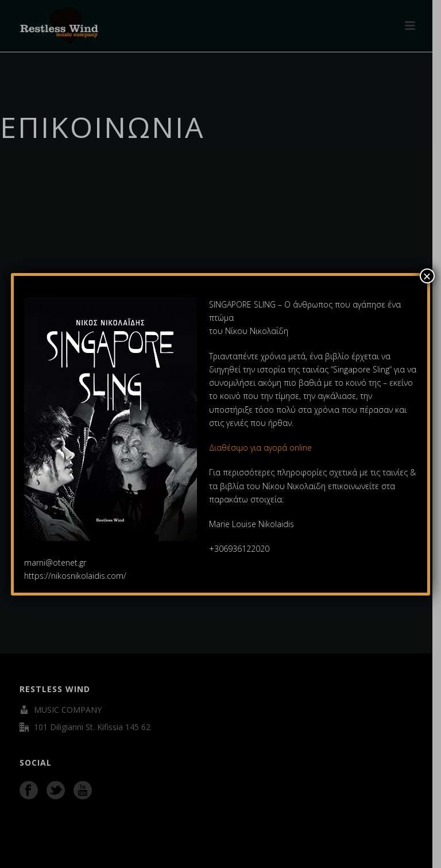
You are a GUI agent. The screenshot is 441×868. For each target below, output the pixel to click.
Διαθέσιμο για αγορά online (262, 448)
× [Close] (427, 276)
